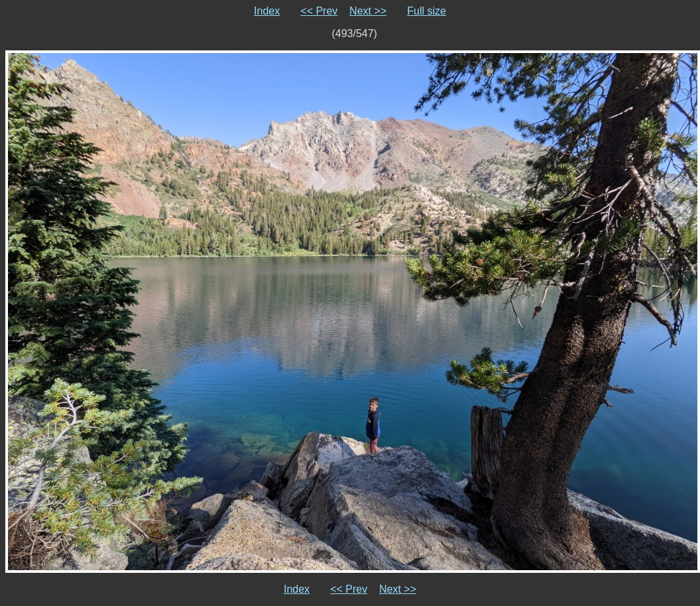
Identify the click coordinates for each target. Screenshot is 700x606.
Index (267, 11)
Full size (427, 11)
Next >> (368, 11)
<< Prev (319, 11)
